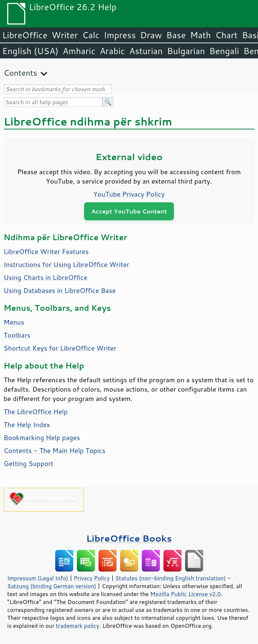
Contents (20, 73)
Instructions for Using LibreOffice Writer (66, 264)
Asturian (146, 51)
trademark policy (78, 626)
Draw (151, 35)
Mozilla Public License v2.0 (185, 594)
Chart (226, 35)
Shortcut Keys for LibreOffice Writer (60, 348)
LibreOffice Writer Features (46, 251)
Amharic (79, 51)
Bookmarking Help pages (42, 437)
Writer (65, 35)
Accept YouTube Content (129, 211)
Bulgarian (186, 51)
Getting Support (29, 463)
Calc (91, 35)
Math (201, 35)
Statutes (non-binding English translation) (170, 578)
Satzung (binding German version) (52, 586)
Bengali (224, 51)
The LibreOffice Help (36, 411)
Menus (14, 322)
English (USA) (30, 51)
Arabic (112, 51)
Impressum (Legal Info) (38, 578)
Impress (120, 35)
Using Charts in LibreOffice (45, 277)
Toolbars (17, 335)
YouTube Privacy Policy (129, 194)
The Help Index (27, 424)
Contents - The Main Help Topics (54, 450)
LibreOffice (25, 35)
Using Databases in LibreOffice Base (60, 290)
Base (176, 35)
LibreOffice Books (129, 538)
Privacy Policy (92, 578)
